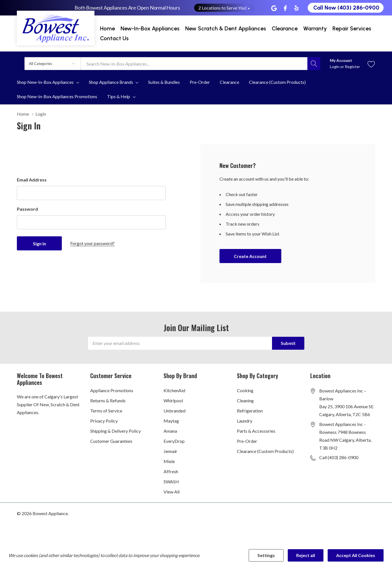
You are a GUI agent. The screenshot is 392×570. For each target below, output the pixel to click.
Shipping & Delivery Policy (115, 431)
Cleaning (245, 400)
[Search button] (314, 64)
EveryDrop (174, 441)
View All (172, 492)
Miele (169, 461)
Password (27, 209)
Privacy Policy (104, 421)
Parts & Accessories (256, 431)
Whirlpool (173, 400)
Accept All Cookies (356, 555)
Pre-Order (247, 441)
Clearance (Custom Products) (265, 451)
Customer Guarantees (111, 441)
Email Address (32, 180)
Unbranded (175, 411)
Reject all (306, 555)
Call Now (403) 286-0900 (346, 8)
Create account (250, 256)
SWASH (171, 482)
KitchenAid (174, 390)
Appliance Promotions (112, 390)
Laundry (245, 421)
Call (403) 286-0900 (339, 457)
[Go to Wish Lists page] (371, 63)
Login (335, 67)
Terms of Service (106, 411)
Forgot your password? (92, 243)
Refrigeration (250, 411)
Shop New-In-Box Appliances (45, 82)
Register (352, 67)
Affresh (171, 471)
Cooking (245, 390)
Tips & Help (119, 97)
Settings (266, 555)
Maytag (171, 421)
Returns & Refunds (108, 400)
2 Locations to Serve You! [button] (224, 8)
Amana (170, 431)
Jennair (170, 451)
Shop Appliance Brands (111, 82)
